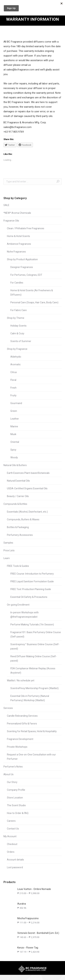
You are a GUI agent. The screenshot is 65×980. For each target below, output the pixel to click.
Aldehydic (16, 357)
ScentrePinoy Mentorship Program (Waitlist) (34, 688)
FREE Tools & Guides (18, 566)
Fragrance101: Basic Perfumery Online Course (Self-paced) (36, 634)
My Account (10, 836)
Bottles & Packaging (18, 527)
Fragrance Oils (11, 221)
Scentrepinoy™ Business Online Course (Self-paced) (35, 646)
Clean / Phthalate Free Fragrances (26, 228)
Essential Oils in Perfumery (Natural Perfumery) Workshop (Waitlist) (30, 698)
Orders (11, 852)
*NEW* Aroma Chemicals (17, 213)
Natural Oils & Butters (15, 465)
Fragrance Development (20, 739)
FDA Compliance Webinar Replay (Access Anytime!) (33, 671)
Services (8, 708)
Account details (15, 860)
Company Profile (16, 790)
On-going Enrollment (18, 605)
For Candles (17, 283)
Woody (14, 457)
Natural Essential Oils (18, 481)
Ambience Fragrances (19, 244)
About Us (8, 774)
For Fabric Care (19, 310)
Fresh (13, 388)
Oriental (15, 442)
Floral (13, 380)
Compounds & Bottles (15, 504)
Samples (8, 543)
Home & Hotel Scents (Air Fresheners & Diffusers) (32, 293)
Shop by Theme (16, 318)
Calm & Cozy (17, 333)
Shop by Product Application (22, 259)
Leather (15, 419)
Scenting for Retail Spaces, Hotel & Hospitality (32, 731)
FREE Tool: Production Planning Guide (31, 589)
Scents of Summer (21, 341)
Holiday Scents (18, 326)
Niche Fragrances (16, 252)
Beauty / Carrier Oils (18, 496)
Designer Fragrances (22, 267)
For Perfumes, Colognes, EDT (26, 275)
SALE (6, 205)
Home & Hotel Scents (18, 236)
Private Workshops (17, 747)
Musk (13, 434)
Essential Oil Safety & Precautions (29, 597)
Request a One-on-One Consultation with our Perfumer (31, 757)
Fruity (13, 395)
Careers (11, 821)
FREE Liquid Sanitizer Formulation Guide (32, 581)
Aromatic (16, 364)
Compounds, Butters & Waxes (23, 519)
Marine (14, 426)
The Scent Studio (16, 805)
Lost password (15, 867)
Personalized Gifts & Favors (22, 724)
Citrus (14, 372)
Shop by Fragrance (17, 349)
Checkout (12, 844)
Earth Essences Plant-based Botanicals (28, 473)
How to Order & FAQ (18, 813)
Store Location (15, 798)
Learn (7, 558)
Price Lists (9, 550)
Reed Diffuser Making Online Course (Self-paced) (34, 659)
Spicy (13, 450)
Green (14, 411)
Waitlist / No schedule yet (21, 680)
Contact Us (13, 829)
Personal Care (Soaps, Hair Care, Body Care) (34, 302)
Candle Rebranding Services (22, 716)
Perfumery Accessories (20, 535)
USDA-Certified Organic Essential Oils (27, 488)
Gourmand (16, 403)
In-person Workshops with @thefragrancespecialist (25, 615)
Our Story (12, 782)
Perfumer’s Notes (13, 767)
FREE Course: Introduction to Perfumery (32, 574)
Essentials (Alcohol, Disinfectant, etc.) (27, 512)
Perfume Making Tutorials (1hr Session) (32, 625)
